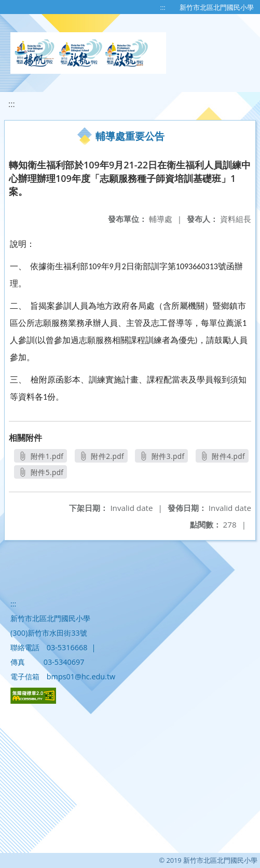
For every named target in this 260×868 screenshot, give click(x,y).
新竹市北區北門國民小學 (217, 7)
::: (163, 7)
